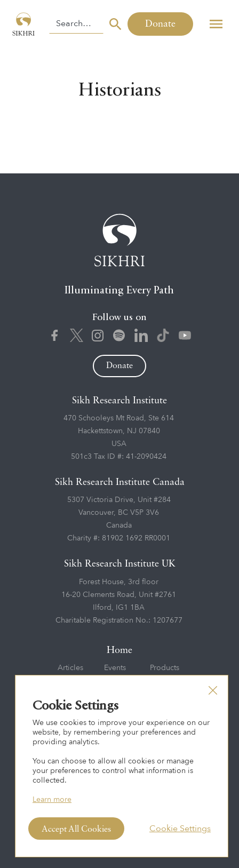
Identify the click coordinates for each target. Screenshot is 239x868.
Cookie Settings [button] (180, 829)
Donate (160, 24)
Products (165, 668)
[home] (25, 24)
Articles (70, 668)
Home (120, 650)
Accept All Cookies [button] (76, 830)
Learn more (52, 799)
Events (115, 668)
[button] (216, 24)
